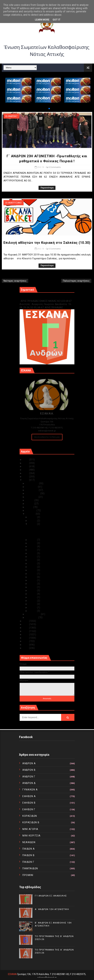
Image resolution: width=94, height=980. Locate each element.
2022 (26, 470)
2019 (26, 480)
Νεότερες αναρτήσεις (15, 281)
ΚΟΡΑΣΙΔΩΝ (30, 816)
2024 (26, 463)
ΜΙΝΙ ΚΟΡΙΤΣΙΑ (32, 836)
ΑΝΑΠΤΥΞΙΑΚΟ (15, 203)
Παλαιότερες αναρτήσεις (76, 281)
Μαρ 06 (33, 594)
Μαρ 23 (33, 550)
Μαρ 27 (33, 543)
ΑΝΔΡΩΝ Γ (13, 116)
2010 (26, 648)
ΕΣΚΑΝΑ (12, 974)
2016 (26, 628)
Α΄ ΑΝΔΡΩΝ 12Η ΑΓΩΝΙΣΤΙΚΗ (52, 909)
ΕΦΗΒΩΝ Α (29, 796)
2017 (26, 624)
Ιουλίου (30, 500)
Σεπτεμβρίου (33, 493)
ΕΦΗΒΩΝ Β (29, 803)
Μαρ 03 (33, 604)
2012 (26, 641)
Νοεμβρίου (32, 487)
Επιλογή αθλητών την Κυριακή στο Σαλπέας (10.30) (47, 243)
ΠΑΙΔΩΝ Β (28, 855)
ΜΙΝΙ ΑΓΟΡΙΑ (30, 829)
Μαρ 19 (33, 560)
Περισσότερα (47, 188)
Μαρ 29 (33, 524)
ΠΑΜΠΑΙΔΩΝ (30, 868)
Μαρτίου (31, 514)
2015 (26, 631)
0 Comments (55, 167)
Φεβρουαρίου (33, 614)
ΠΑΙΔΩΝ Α (29, 849)
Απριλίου (31, 510)
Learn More (42, 20)
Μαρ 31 (33, 517)
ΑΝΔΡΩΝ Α (29, 763)
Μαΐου (30, 507)
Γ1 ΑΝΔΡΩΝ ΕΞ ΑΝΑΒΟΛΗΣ (36, 297)
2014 (26, 634)
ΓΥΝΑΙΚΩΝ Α (30, 790)
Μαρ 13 (33, 577)
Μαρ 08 (33, 587)
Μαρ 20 (33, 557)
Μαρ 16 (33, 570)
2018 (26, 621)
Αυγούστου (32, 497)
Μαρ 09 (33, 584)
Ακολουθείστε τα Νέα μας (47, 437)
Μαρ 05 (33, 597)
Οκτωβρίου (32, 490)
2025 (26, 460)
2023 (26, 466)
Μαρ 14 (33, 574)
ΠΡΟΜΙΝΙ (28, 875)
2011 (26, 645)
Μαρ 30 (33, 521)
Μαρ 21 (33, 553)
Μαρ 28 (33, 540)
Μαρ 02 (33, 607)
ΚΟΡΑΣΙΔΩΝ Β (31, 822)
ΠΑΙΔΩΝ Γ (28, 862)
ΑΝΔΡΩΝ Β (29, 770)
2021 (26, 473)
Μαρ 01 (33, 611)
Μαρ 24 (33, 546)
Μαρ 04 (33, 601)
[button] (47, 109)
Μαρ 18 (33, 563)
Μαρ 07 (33, 590)
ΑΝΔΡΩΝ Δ (29, 783)
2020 (26, 477)
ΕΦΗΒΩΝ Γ (29, 809)
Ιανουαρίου (32, 617)
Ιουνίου (30, 504)
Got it (57, 20)
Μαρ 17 (33, 567)
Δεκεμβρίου (32, 483)
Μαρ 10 (33, 580)
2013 (26, 638)
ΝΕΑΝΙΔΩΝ (29, 842)
